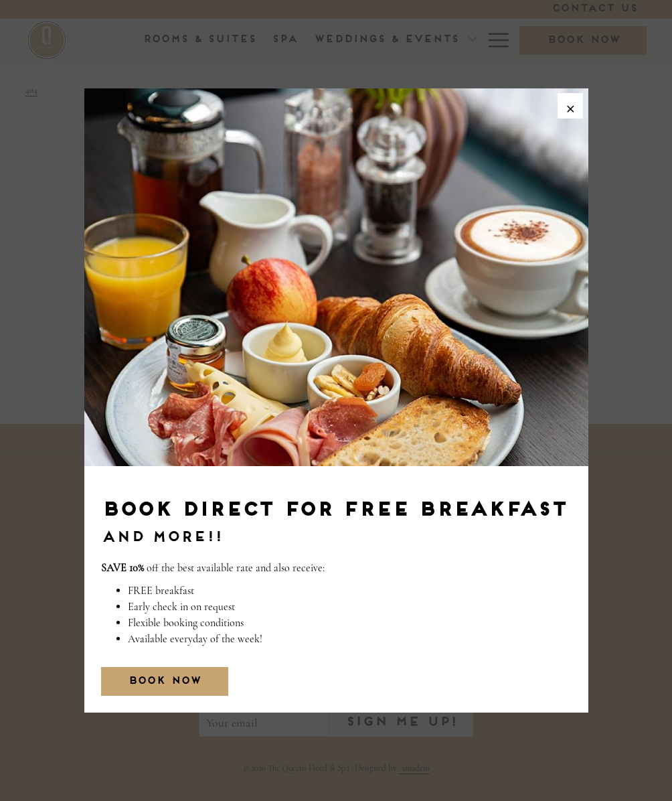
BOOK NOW (164, 681)
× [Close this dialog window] (569, 107)
